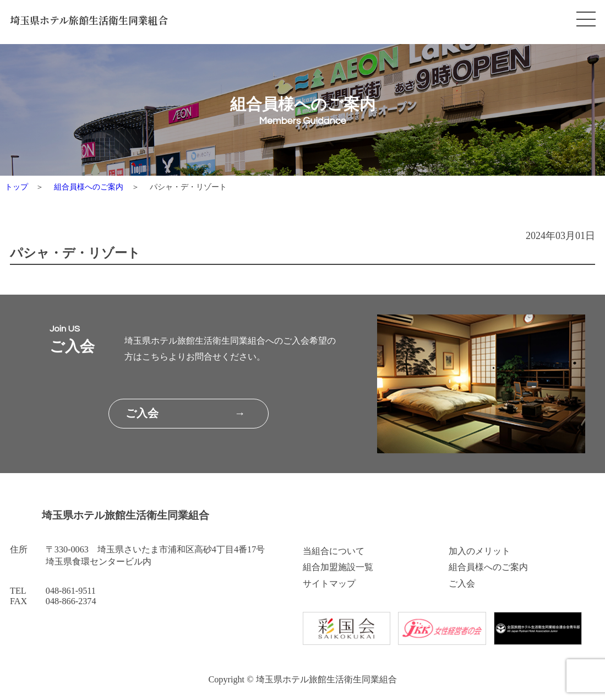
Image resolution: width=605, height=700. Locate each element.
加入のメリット (479, 551)
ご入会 (462, 584)
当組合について (334, 551)
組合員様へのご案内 (89, 187)
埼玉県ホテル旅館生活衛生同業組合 (89, 20)
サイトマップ (329, 584)
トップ (17, 187)
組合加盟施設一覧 (338, 567)
